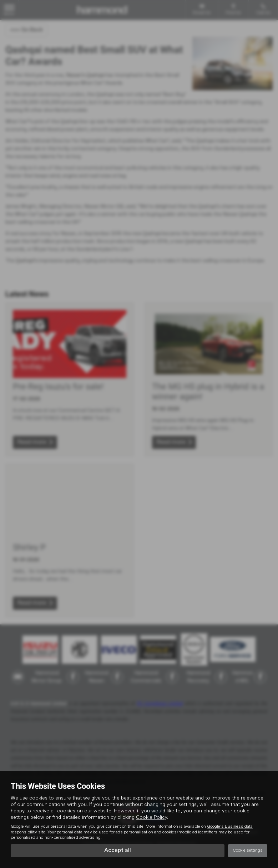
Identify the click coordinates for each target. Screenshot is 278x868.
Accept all (118, 851)
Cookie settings (248, 851)
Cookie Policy (151, 817)
